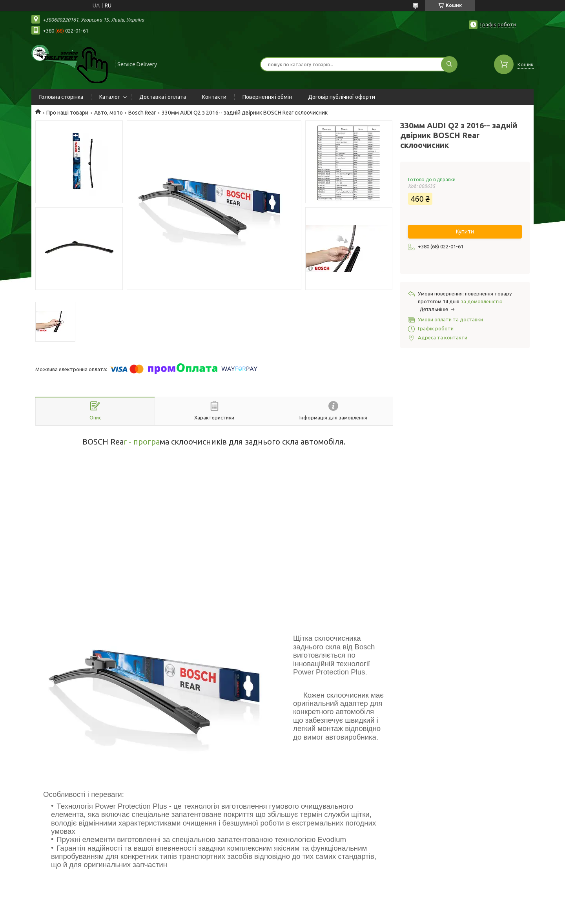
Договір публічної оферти (342, 97)
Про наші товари (67, 113)
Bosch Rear (142, 113)
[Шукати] (449, 64)
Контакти (214, 97)
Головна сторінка (61, 97)
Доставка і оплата (163, 97)
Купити (465, 231)
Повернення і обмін (267, 97)
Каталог (110, 97)
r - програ (142, 442)
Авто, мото (108, 113)
